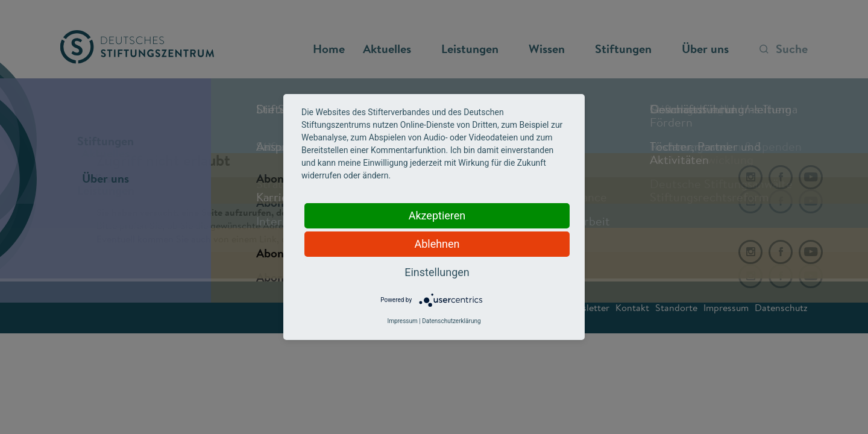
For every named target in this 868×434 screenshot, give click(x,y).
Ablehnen (437, 244)
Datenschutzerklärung (451, 321)
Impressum (402, 321)
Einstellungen (437, 272)
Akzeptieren (437, 215)
